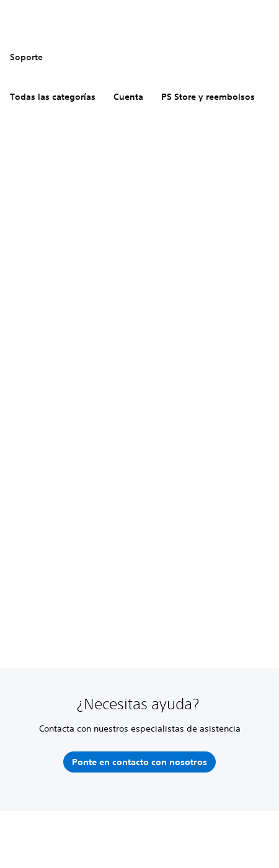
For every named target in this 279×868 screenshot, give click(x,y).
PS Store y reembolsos (208, 97)
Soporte (26, 57)
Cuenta (128, 97)
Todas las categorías (53, 97)
